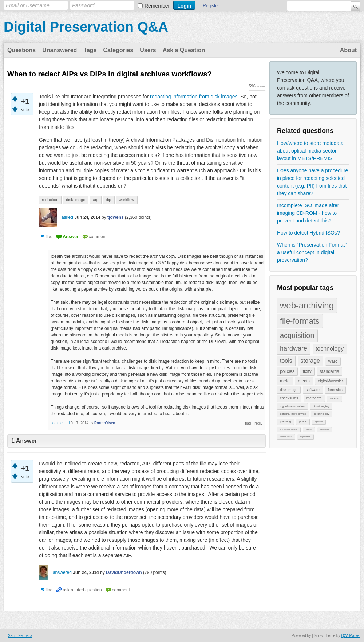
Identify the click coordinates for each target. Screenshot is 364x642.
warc (333, 361)
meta (285, 381)
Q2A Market (351, 636)
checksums (289, 398)
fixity (307, 371)
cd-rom (334, 399)
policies (287, 371)
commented (60, 423)
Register (211, 6)
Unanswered (60, 50)
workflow (126, 200)
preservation (286, 437)
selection (325, 429)
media (304, 381)
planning (285, 422)
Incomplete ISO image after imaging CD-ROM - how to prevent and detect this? (308, 213)
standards (330, 371)
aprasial (319, 422)
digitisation (305, 437)
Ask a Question (184, 50)
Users (148, 50)
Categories (118, 50)
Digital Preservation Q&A (86, 27)
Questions (21, 50)
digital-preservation (292, 406)
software (313, 390)
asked (67, 217)
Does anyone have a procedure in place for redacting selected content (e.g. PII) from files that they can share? (312, 182)
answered (62, 572)
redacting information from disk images (194, 97)
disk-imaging (321, 406)
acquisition (297, 335)
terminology (322, 414)
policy (303, 422)
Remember (157, 6)
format (309, 429)
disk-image (289, 390)
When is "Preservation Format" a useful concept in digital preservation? (312, 252)
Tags (90, 50)
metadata (314, 398)
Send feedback (20, 636)
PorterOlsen (105, 423)
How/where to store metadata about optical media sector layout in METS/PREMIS (310, 151)
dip (109, 200)
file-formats (300, 321)
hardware (294, 348)
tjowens (116, 217)
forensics (335, 390)
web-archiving (307, 305)
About (348, 50)
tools (286, 361)
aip (96, 200)
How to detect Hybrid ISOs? (308, 233)
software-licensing (289, 429)
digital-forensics (331, 381)
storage (310, 361)
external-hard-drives (293, 414)
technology (330, 349)
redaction (50, 200)
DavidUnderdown (124, 572)
